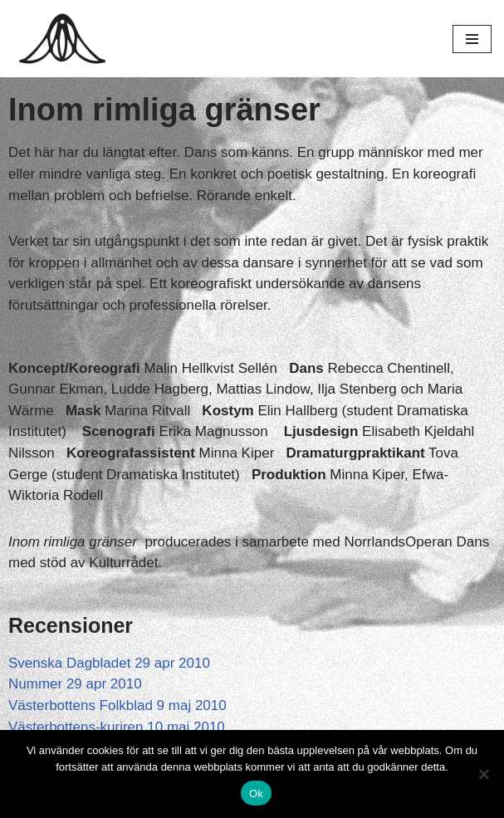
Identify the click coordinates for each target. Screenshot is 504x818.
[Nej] (483, 774)
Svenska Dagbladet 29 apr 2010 (109, 663)
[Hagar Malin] (66, 39)
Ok (256, 794)
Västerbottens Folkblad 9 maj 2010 (117, 705)
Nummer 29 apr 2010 (75, 684)
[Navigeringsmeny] (472, 39)
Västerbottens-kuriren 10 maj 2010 (117, 727)
